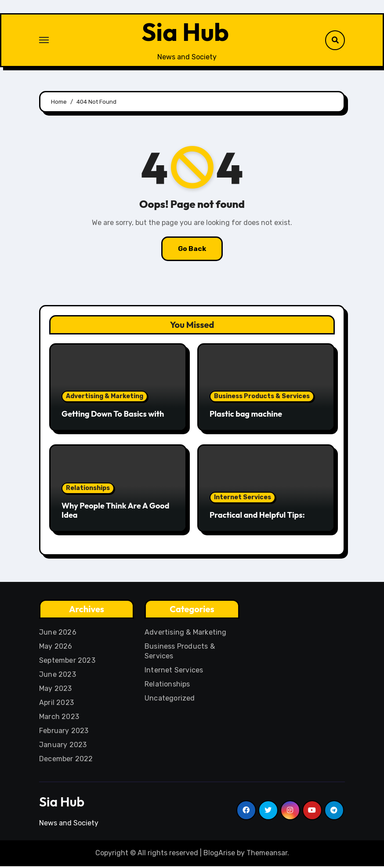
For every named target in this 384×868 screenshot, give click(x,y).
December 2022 (66, 761)
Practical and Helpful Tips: (257, 517)
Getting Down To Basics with (113, 416)
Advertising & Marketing (105, 398)
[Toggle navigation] (44, 41)
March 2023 (59, 718)
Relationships (88, 489)
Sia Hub (185, 33)
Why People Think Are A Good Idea (115, 512)
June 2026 (58, 634)
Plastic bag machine (246, 416)
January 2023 (63, 746)
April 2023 (56, 704)
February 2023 (64, 732)
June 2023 (58, 676)
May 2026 (56, 648)
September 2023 (67, 662)
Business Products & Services (262, 398)
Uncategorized (170, 700)
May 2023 (56, 690)
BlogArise (219, 855)
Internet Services (243, 499)
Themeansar (267, 855)
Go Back (192, 250)
